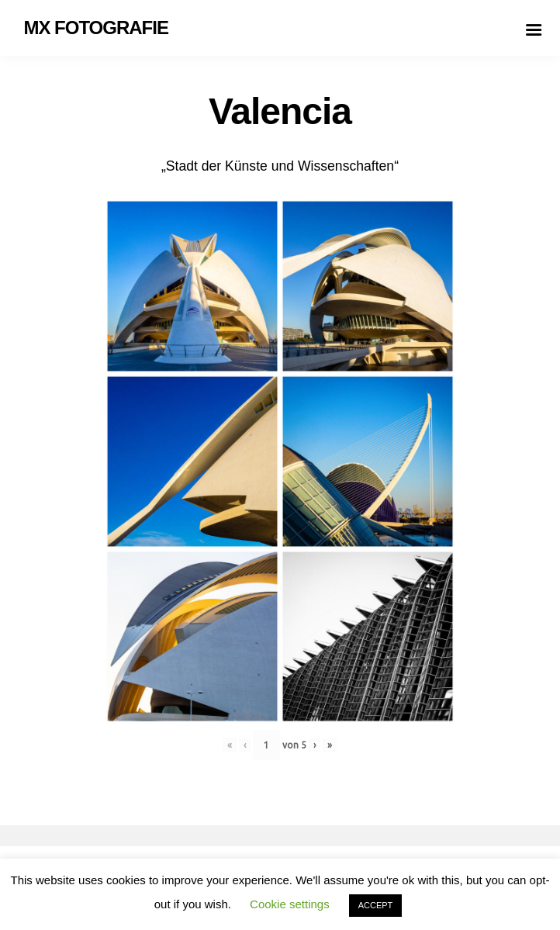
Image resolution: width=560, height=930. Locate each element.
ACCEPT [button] (376, 905)
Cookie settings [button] (290, 904)
